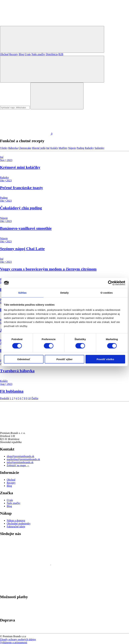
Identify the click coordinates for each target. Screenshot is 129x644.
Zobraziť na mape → (18, 465)
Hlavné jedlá (39, 148)
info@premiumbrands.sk (20, 462)
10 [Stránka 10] (29, 398)
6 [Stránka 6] (21, 398)
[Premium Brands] (25, 24)
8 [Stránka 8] (25, 398)
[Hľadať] (52, 69)
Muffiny (63, 148)
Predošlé (5, 398)
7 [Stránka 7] (23, 398)
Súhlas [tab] (22, 293)
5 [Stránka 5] (19, 398)
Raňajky (89, 148)
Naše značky (38, 54)
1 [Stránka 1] (11, 398)
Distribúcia (52, 54)
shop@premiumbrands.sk (20, 456)
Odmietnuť (24, 359)
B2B (61, 54)
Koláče (54, 148)
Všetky (4, 148)
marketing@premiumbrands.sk (23, 459)
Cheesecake (25, 148)
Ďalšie (35, 398)
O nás (28, 54)
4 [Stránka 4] (17, 398)
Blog (21, 54)
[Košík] (26, 134)
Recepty (14, 54)
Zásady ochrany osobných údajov (18, 639)
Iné (48, 148)
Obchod (4, 54)
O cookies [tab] (107, 293)
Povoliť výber (64, 359)
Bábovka (13, 148)
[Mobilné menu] (52, 39)
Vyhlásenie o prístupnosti (14, 642)
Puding (80, 148)
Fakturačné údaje (16, 527)
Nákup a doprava (16, 520)
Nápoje (72, 148)
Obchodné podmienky (19, 523)
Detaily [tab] (64, 293)
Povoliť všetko (105, 359)
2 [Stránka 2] (13, 398)
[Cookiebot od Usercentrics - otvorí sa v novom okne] (110, 283)
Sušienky (100, 148)
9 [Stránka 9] (27, 398)
